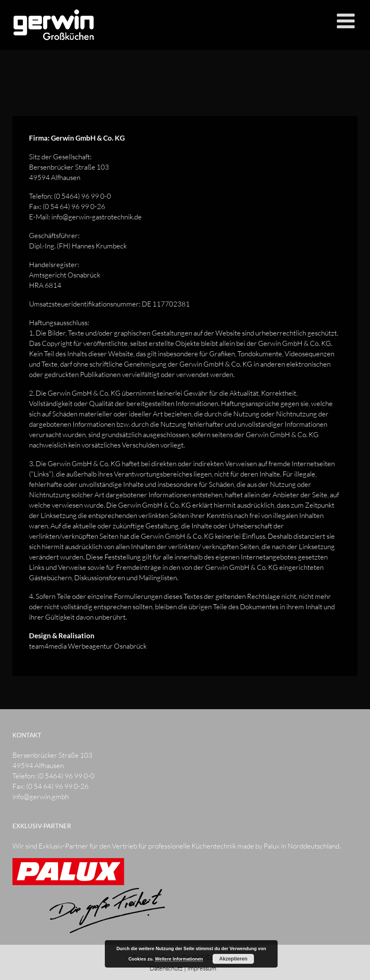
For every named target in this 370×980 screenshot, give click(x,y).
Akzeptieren (233, 959)
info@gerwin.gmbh (41, 796)
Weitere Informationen (179, 959)
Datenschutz (166, 968)
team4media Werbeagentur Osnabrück (88, 646)
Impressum (202, 968)
